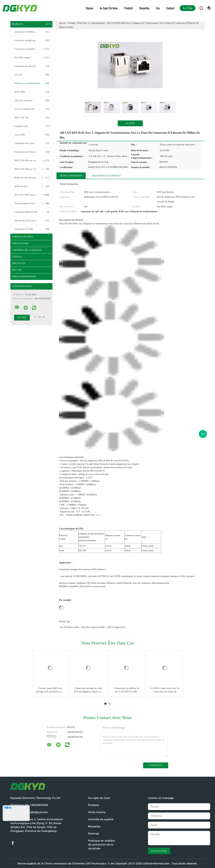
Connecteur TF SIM (32, 229)
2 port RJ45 (32, 135)
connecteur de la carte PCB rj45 (32, 143)
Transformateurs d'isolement (32, 203)
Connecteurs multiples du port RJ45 (32, 49)
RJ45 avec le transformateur (32, 83)
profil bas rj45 (32, 186)
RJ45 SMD (32, 92)
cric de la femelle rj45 (32, 109)
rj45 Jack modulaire (32, 101)
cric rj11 (32, 75)
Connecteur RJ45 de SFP (32, 212)
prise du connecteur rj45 (93, 627)
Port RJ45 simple (32, 58)
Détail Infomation (71, 176)
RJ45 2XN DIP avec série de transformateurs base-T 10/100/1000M (32, 169)
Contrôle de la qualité (27, 250)
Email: (29, 812)
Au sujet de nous (109, 8)
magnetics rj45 (32, 126)
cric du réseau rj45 (69, 627)
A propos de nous (23, 237)
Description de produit (106, 176)
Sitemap (94, 834)
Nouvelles (144, 8)
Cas (158, 8)
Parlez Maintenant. (24, 277)
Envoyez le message (159, 851)
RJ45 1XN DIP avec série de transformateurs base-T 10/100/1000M (32, 161)
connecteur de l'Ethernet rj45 (32, 32)
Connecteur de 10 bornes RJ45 (32, 152)
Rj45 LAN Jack (32, 118)
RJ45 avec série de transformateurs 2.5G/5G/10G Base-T (32, 178)
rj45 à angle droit (116, 627)
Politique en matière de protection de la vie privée (101, 845)
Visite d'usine (20, 243)
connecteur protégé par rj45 (32, 40)
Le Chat (188, 8)
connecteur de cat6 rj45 (32, 66)
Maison (90, 8)
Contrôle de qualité (101, 819)
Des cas (17, 270)
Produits (129, 8)
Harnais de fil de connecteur (32, 221)
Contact (170, 8)
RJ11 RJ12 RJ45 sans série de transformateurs (32, 195)
